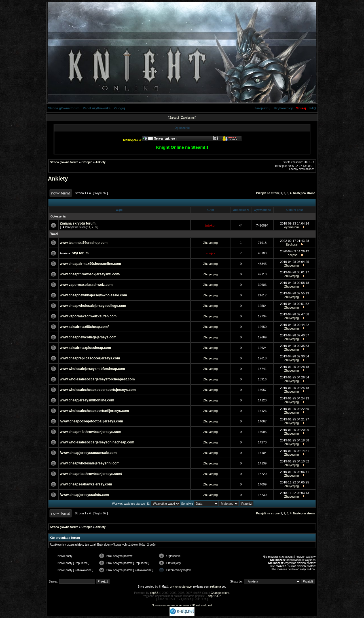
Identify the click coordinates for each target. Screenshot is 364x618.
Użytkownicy (283, 108)
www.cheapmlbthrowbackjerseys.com (90, 432)
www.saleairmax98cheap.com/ (84, 327)
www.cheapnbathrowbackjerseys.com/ (91, 474)
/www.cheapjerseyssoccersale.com (88, 453)
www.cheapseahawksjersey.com (86, 484)
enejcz (211, 253)
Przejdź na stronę (268, 193)
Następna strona (304, 193)
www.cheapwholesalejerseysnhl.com (90, 463)
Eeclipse (292, 244)
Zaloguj (119, 108)
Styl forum (80, 253)
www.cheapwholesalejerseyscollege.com (93, 306)
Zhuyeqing (210, 243)
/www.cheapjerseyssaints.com (84, 495)
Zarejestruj (263, 108)
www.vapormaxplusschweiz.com (86, 285)
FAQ (313, 108)
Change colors (220, 593)
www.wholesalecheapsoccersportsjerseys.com (98, 390)
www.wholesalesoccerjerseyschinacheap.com (97, 442)
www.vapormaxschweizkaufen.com (88, 316)
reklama (216, 587)
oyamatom (292, 227)
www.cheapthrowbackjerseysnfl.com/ (90, 274)
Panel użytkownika (97, 108)
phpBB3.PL (215, 596)
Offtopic (87, 162)
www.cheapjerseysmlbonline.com (87, 400)
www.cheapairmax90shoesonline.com (90, 264)
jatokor (210, 225)
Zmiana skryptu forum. (78, 223)
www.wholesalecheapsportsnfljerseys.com (94, 411)
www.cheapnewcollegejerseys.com (88, 337)
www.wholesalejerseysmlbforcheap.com (92, 369)
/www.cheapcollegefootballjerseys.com (91, 421)
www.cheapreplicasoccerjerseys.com (90, 358)
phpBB (154, 593)
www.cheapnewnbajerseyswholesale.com (93, 295)
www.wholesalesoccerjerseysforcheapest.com (97, 379)
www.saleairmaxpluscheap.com (85, 348)
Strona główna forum (64, 108)
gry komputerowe (181, 587)
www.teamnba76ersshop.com (84, 243)
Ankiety (100, 162)
